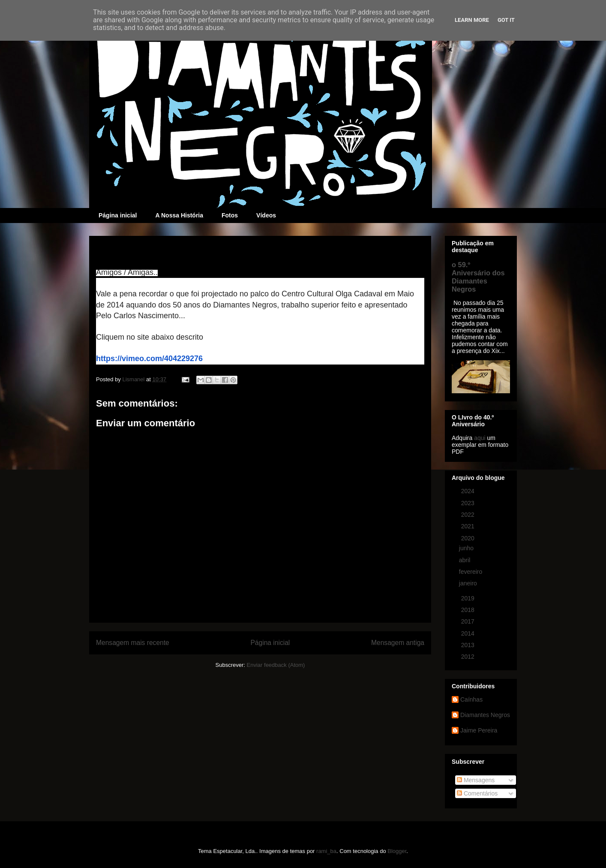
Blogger (397, 851)
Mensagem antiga (398, 643)
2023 (469, 503)
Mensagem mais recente (133, 643)
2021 (469, 526)
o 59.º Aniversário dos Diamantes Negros (478, 277)
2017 (469, 621)
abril (465, 560)
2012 (469, 657)
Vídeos (266, 215)
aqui (480, 438)
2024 (469, 491)
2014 (469, 633)
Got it (506, 20)
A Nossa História (179, 215)
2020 (469, 538)
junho (467, 548)
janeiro (469, 583)
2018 (469, 610)
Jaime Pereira (479, 730)
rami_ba (326, 851)
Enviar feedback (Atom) (276, 665)
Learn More (472, 20)
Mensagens (476, 780)
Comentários (477, 793)
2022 (469, 515)
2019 (469, 598)
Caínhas (471, 699)
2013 (469, 645)
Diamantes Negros (485, 715)
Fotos (230, 215)
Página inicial (118, 215)
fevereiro (471, 572)
